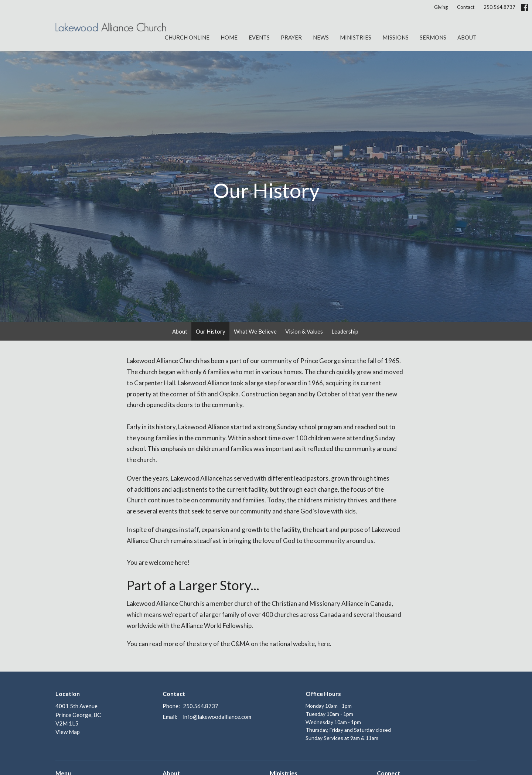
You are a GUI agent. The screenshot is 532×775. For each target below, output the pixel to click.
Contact (466, 7)
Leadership (345, 331)
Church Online (187, 37)
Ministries (356, 37)
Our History (211, 331)
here (324, 644)
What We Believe (255, 331)
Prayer (291, 37)
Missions (395, 37)
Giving (441, 7)
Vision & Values (304, 331)
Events (259, 37)
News (321, 37)
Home (229, 37)
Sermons (433, 37)
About (467, 37)
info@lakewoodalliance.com (217, 717)
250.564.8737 (499, 7)
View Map (68, 732)
